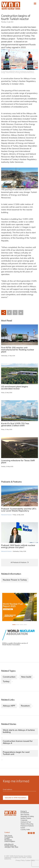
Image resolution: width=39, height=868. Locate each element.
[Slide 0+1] (14, 625)
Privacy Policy (20, 861)
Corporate (24, 820)
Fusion (23, 828)
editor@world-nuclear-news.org (10, 845)
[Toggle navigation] (35, 3)
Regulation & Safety (27, 817)
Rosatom (25, 706)
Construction (9, 677)
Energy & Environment (25, 812)
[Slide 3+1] (25, 625)
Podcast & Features (27, 826)
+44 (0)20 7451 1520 (11, 847)
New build (26, 677)
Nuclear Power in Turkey (15, 580)
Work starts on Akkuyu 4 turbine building (19, 731)
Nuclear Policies (26, 818)
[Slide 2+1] (21, 625)
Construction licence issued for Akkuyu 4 (18, 742)
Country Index (25, 830)
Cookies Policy (30, 861)
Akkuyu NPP (9, 706)
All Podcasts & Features (19, 563)
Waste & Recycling (27, 824)
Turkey (6, 682)
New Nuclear (25, 815)
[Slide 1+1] (18, 625)
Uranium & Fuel (26, 822)
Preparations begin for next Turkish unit (16, 753)
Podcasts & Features (6, 515)
